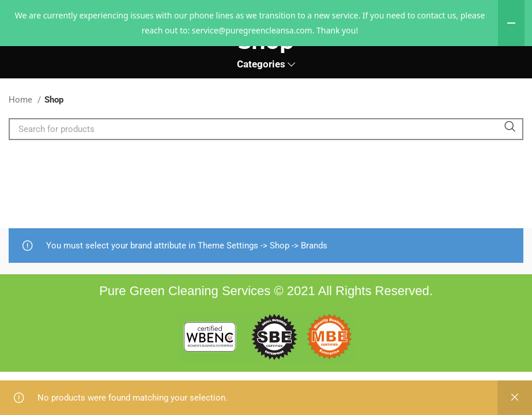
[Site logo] (266, 59)
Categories (261, 103)
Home (22, 138)
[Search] (266, 168)
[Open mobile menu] (31, 59)
